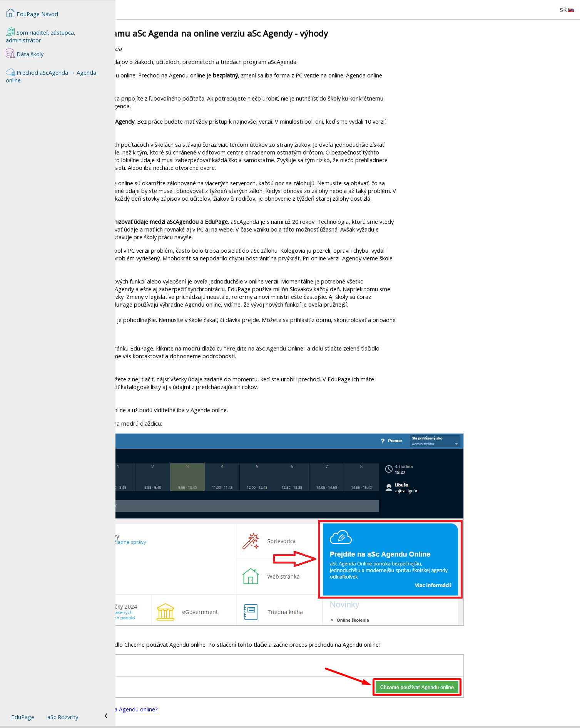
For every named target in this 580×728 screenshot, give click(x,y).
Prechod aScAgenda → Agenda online (51, 75)
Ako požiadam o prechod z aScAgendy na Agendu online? (200, 709)
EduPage (23, 717)
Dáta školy (25, 53)
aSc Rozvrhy (63, 717)
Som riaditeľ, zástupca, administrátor (41, 35)
